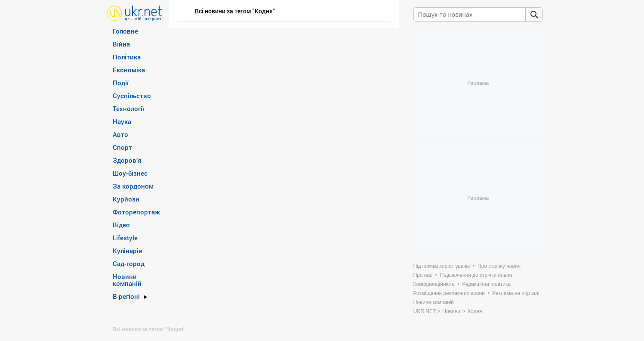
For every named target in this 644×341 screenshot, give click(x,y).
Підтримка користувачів (442, 266)
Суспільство (132, 96)
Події (121, 83)
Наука (122, 121)
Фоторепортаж (136, 212)
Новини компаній (127, 280)
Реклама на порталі (516, 293)
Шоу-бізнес (130, 173)
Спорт (122, 147)
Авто (120, 134)
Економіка (129, 70)
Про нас (423, 275)
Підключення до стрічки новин (476, 275)
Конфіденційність (434, 284)
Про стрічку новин (499, 266)
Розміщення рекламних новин (449, 293)
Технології (128, 108)
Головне (125, 31)
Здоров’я (127, 160)
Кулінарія (128, 251)
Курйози (126, 199)
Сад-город (129, 263)
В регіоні (126, 296)
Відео (121, 225)
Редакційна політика (486, 284)
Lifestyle (125, 238)
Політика (127, 57)
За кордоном (133, 186)
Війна (121, 44)
